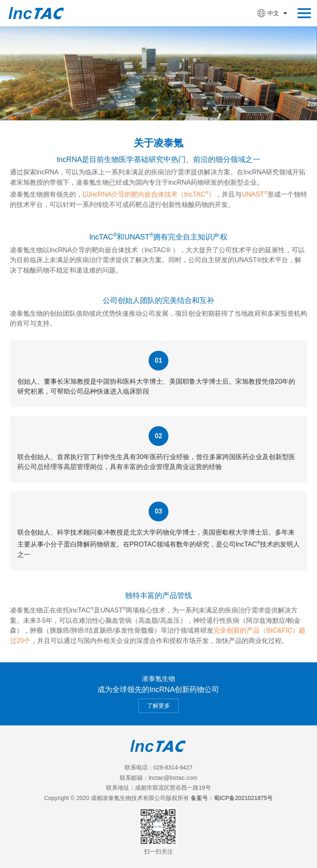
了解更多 (158, 706)
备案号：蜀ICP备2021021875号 (232, 798)
